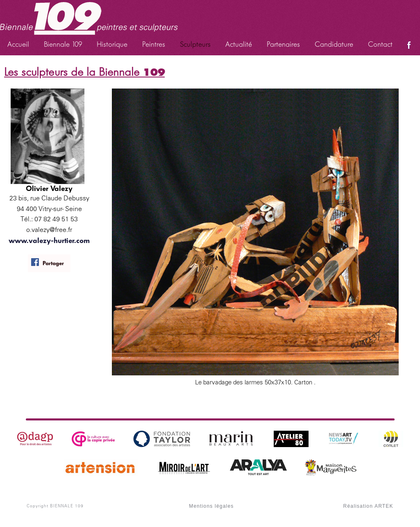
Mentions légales (211, 506)
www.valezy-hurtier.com (49, 241)
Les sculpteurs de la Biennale (84, 72)
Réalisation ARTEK (368, 506)
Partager (47, 262)
